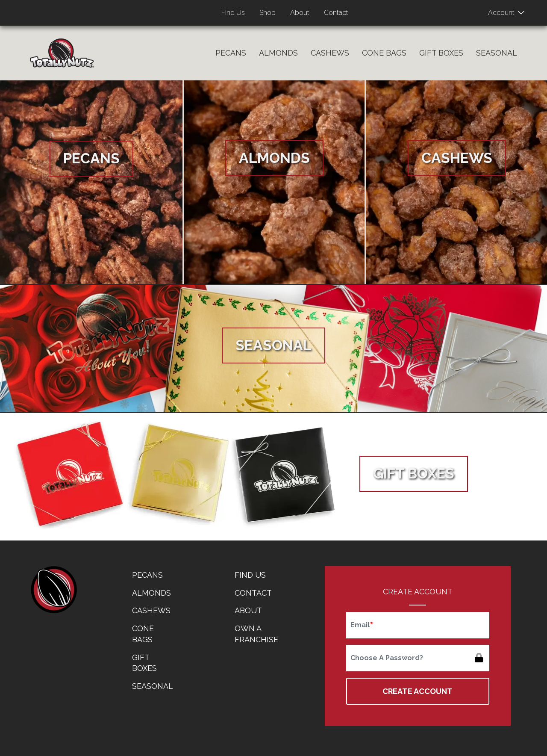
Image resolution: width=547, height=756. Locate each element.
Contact (336, 13)
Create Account (418, 691)
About (300, 13)
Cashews (330, 53)
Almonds (278, 53)
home (53, 590)
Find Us (233, 13)
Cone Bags (384, 53)
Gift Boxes (441, 53)
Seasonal (497, 53)
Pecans (231, 53)
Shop (268, 13)
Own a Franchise (256, 634)
